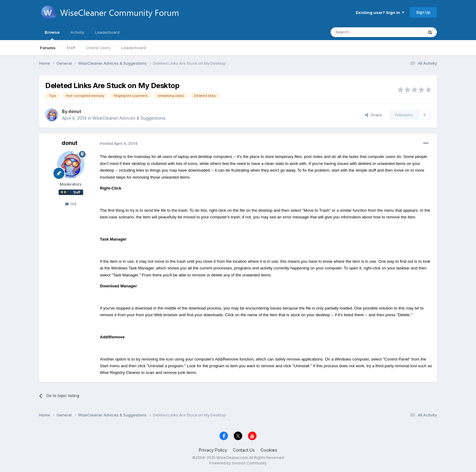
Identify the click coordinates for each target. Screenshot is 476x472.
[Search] (362, 32)
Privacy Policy (213, 450)
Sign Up (423, 12)
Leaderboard (134, 48)
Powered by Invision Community (238, 463)
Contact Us (244, 450)
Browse (52, 35)
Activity (77, 32)
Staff (71, 48)
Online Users (98, 48)
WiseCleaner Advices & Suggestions (129, 118)
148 (71, 204)
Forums (48, 48)
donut (75, 111)
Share (373, 115)
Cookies (269, 450)
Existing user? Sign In (380, 12)
